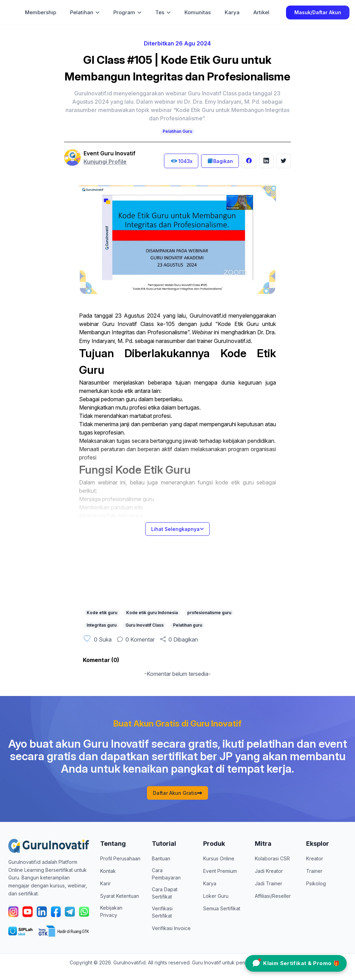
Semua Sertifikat (222, 908)
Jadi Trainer (269, 883)
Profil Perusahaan (120, 858)
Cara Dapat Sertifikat (165, 893)
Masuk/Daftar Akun (318, 12)
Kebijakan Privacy (111, 911)
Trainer (314, 871)
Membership (41, 12)
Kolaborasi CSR (272, 858)
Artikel (261, 12)
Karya (232, 12)
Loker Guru (216, 896)
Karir (105, 883)
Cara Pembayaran (166, 874)
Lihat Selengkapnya (177, 529)
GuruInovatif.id (208, 316)
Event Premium (220, 871)
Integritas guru (102, 625)
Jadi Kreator (269, 871)
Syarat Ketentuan (120, 896)
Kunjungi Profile (105, 162)
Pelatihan (85, 12)
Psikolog (316, 883)
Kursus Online (219, 858)
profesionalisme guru (209, 613)
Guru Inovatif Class (145, 625)
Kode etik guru (102, 613)
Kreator (315, 858)
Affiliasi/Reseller (273, 896)
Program (127, 12)
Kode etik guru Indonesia (152, 613)
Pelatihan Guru (177, 131)
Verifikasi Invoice (171, 928)
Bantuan (161, 858)
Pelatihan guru (188, 625)
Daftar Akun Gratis (177, 793)
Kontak (108, 871)
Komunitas (198, 12)
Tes (163, 12)
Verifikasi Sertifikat (162, 912)
